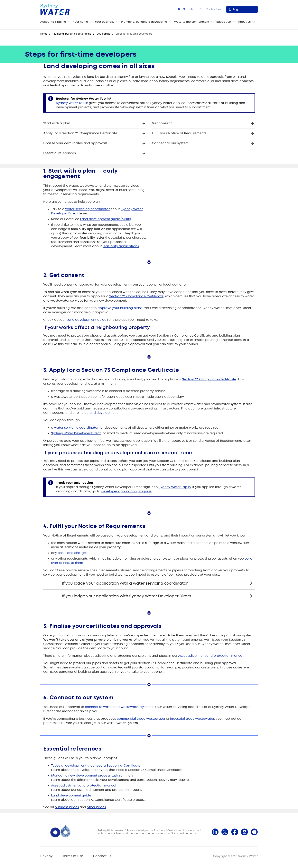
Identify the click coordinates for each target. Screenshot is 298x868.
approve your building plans (120, 308)
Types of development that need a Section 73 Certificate (96, 765)
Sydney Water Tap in (72, 103)
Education (224, 22)
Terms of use (73, 856)
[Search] (185, 9)
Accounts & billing (53, 22)
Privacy (47, 856)
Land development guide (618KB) (106, 219)
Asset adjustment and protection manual (211, 656)
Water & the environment (192, 22)
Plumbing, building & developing (144, 22)
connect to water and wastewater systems (119, 707)
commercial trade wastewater (141, 719)
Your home (80, 22)
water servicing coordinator (87, 209)
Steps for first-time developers (134, 34)
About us (244, 22)
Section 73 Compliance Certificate (136, 296)
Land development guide (87, 320)
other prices (96, 807)
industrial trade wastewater (192, 719)
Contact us (102, 856)
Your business (104, 22)
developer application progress (126, 491)
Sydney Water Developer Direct (76, 433)
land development (103, 413)
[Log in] (242, 9)
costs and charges (73, 553)
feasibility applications (121, 246)
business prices (67, 807)
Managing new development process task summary (92, 775)
